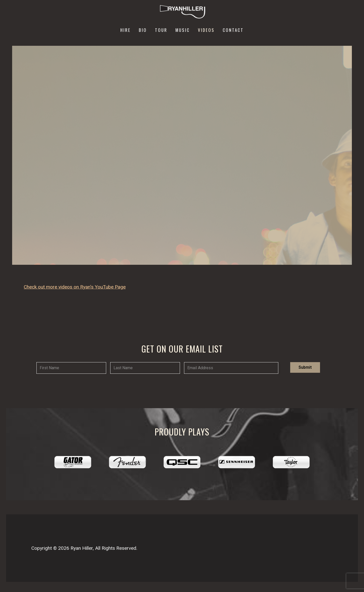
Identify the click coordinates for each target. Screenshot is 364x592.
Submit (305, 367)
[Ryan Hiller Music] (182, 12)
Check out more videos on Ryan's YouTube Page (75, 287)
